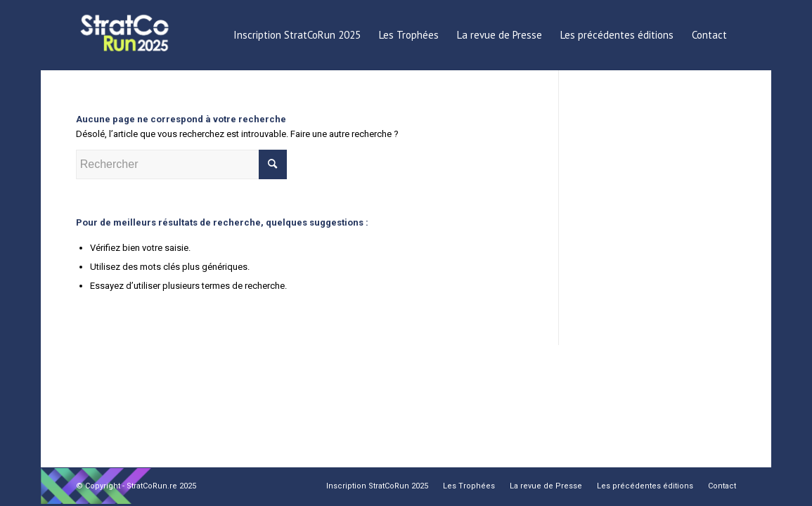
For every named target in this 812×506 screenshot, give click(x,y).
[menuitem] (297, 35)
